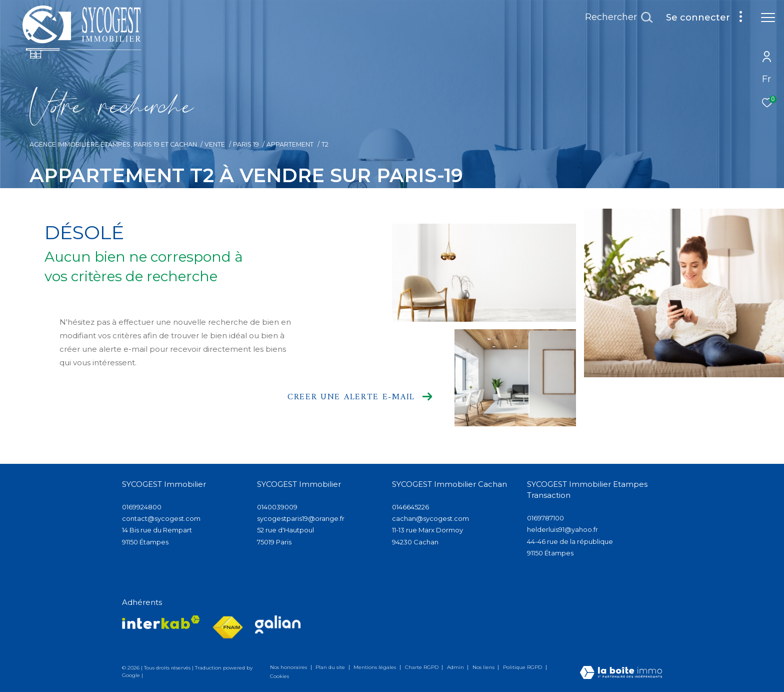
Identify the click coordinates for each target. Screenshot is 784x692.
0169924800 (142, 507)
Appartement (290, 144)
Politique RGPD (522, 667)
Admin (456, 667)
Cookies (279, 676)
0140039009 (277, 507)
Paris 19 (246, 144)
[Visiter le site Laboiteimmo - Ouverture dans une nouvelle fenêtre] (621, 673)
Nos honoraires (289, 667)
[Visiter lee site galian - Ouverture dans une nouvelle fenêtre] (278, 624)
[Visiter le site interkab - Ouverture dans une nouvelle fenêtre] (161, 622)
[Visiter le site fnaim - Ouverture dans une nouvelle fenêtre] (227, 628)
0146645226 (410, 507)
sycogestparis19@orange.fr (301, 518)
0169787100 (545, 518)
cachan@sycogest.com (430, 518)
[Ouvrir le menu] (768, 18)
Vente (215, 144)
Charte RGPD (422, 667)
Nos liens (484, 667)
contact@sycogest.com (161, 518)
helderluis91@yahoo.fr (562, 529)
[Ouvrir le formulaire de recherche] (619, 18)
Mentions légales (375, 667)
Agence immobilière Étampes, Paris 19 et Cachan (113, 144)
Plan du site (331, 667)
